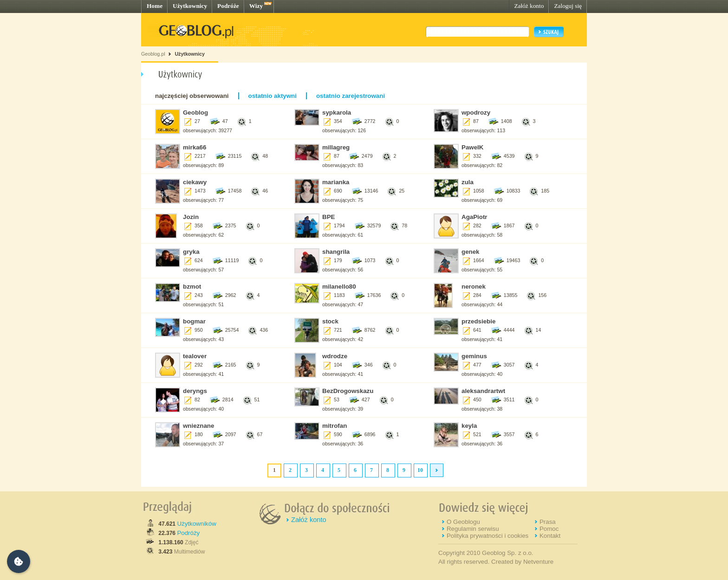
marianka (336, 182)
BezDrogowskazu (348, 391)
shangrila (336, 252)
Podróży (188, 533)
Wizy (256, 6)
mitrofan (335, 426)
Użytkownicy (190, 6)
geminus (474, 356)
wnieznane (198, 426)
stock (330, 321)
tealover (195, 356)
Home (155, 6)
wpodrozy (476, 113)
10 (420, 470)
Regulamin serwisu (473, 529)
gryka (191, 252)
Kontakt (550, 536)
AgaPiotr (474, 217)
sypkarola (337, 113)
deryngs (195, 391)
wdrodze (335, 356)
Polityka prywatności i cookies (487, 536)
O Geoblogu (463, 522)
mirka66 (195, 147)
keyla (469, 426)
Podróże (228, 6)
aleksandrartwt (483, 391)
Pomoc (549, 529)
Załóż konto (529, 6)
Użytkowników (196, 524)
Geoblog (195, 113)
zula (468, 182)
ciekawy (195, 182)
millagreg (336, 147)
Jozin (191, 217)
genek (471, 252)
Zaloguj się (568, 6)
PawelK (472, 147)
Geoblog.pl (153, 54)
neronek (474, 287)
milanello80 (339, 287)
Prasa (548, 522)
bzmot (192, 287)
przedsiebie (478, 321)
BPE (328, 217)
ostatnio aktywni (273, 96)
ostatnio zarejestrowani (351, 96)
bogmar (194, 321)
